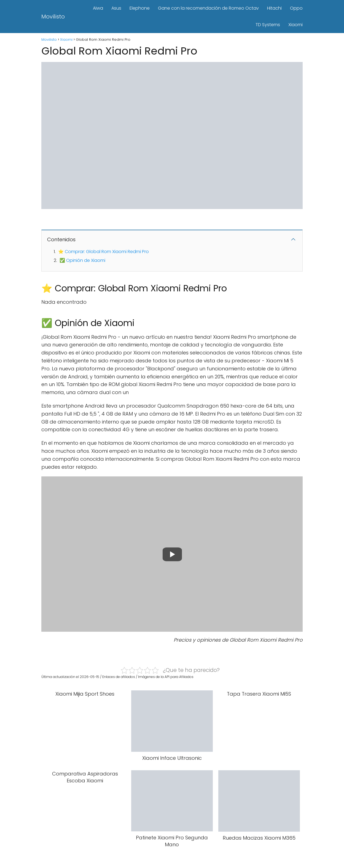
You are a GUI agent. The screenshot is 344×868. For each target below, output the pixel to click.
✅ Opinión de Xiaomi (82, 260)
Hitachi (274, 8)
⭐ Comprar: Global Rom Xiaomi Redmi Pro (104, 252)
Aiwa (98, 8)
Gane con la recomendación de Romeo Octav (208, 8)
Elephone (140, 8)
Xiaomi (295, 25)
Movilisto (53, 17)
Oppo (296, 8)
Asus (116, 8)
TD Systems (268, 25)
